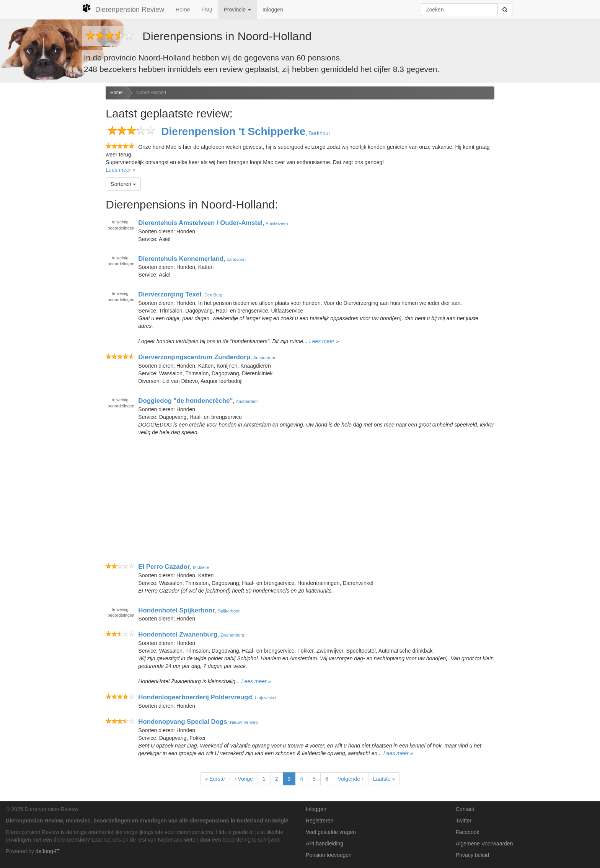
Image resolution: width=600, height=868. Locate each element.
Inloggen (273, 10)
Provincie (237, 10)
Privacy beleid (472, 855)
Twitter (464, 821)
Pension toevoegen (329, 855)
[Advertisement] (50, 207)
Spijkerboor (229, 611)
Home (183, 10)
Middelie (201, 567)
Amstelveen (277, 223)
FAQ (207, 10)
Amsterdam (264, 358)
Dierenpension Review (123, 8)
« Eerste (215, 779)
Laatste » (384, 779)
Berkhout (319, 133)
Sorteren (123, 184)
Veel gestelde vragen (331, 832)
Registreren (320, 821)
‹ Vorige (244, 779)
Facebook (467, 832)
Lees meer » (121, 170)
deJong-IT (48, 851)
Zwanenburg (232, 635)
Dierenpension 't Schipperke (233, 131)
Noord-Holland (151, 93)
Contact (465, 809)
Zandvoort (236, 259)
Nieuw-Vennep (244, 722)
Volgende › (351, 779)
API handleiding (324, 844)
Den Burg (213, 295)
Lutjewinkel (266, 698)
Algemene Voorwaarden (484, 844)
